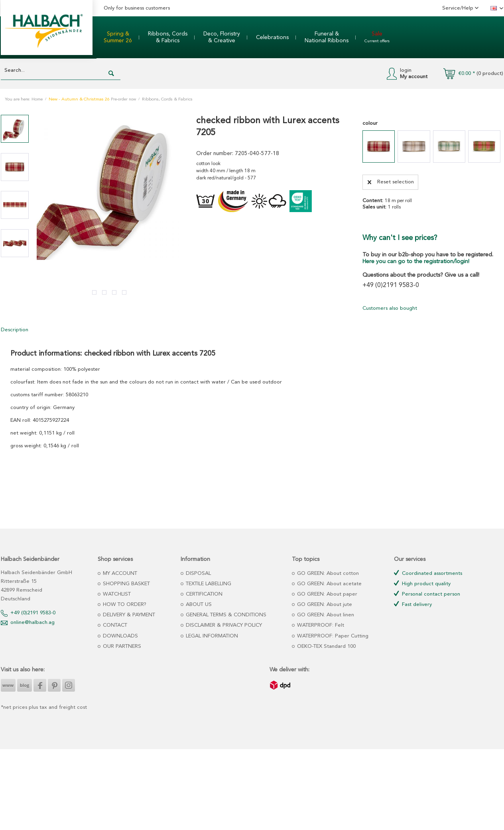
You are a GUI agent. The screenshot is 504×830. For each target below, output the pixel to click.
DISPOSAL (198, 573)
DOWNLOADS (120, 636)
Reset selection (391, 180)
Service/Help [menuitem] (459, 8)
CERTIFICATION (203, 594)
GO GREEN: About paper (326, 594)
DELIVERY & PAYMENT (128, 615)
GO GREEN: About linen (325, 615)
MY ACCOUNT (119, 573)
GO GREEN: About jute (324, 605)
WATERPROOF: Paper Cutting (332, 636)
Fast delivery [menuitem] (413, 604)
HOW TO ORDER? (124, 605)
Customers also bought (390, 308)
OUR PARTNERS (121, 646)
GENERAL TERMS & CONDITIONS (225, 615)
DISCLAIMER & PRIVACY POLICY (223, 625)
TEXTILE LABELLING (208, 584)
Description (15, 330)
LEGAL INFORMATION (211, 636)
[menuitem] (118, 37)
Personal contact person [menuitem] (427, 594)
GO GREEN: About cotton (327, 573)
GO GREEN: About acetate (329, 584)
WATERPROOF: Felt (320, 625)
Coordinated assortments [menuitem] (428, 573)
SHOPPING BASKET (126, 584)
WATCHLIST (116, 594)
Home (37, 99)
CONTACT (114, 625)
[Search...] (61, 71)
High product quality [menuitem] (422, 583)
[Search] (111, 74)
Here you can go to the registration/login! (416, 262)
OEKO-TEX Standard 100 (326, 646)
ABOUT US (198, 605)
